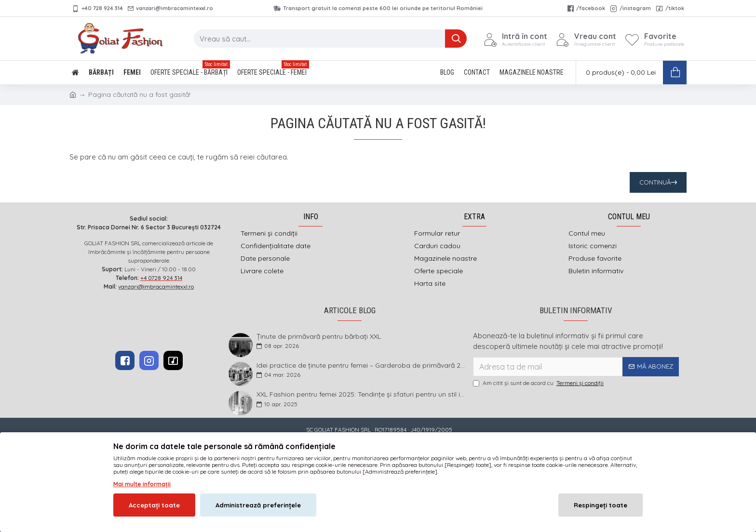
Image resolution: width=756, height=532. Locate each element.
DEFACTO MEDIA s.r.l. (439, 446)
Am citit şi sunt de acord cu (539, 383)
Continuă (655, 182)
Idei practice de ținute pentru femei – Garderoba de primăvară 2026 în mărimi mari (362, 366)
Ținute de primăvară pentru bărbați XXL (319, 337)
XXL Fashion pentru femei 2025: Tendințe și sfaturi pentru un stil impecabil (362, 394)
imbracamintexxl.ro (353, 446)
